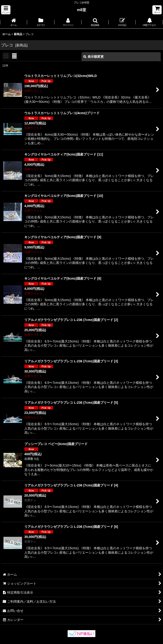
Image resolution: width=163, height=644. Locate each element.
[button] (6, 10)
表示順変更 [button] (94, 57)
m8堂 (81, 10)
